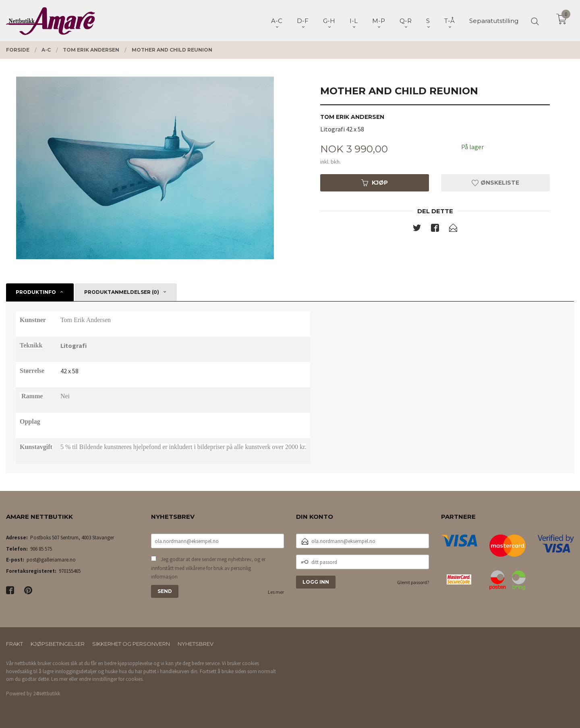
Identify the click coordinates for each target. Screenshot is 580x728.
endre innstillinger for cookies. (111, 679)
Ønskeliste (495, 183)
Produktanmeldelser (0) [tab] (122, 292)
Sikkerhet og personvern (131, 644)
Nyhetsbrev (196, 644)
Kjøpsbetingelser (58, 644)
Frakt (14, 644)
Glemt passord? (413, 582)
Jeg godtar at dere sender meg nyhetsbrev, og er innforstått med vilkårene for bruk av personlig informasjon (208, 568)
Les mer (276, 592)
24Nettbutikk (47, 694)
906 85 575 (41, 549)
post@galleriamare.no (51, 560)
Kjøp (375, 183)
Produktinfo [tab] (36, 292)
